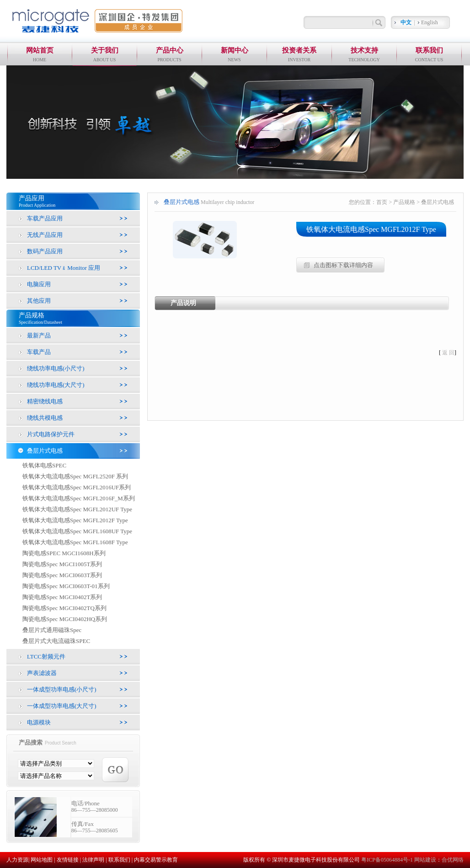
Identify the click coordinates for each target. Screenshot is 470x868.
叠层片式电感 (45, 451)
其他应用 (39, 301)
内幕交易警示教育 (156, 860)
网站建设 (425, 860)
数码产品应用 (45, 251)
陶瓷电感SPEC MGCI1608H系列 (64, 553)
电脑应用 (39, 284)
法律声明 (93, 860)
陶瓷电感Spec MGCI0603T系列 (62, 575)
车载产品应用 (45, 218)
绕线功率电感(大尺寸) (56, 385)
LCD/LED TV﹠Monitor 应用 (64, 268)
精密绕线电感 (45, 401)
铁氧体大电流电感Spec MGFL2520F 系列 (75, 476)
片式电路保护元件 (51, 434)
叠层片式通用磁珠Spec (52, 630)
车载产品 (39, 352)
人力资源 (17, 860)
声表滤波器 (42, 673)
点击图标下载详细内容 (343, 265)
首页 (382, 202)
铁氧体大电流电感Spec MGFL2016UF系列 (77, 487)
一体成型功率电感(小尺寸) (62, 689)
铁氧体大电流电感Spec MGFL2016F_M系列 (79, 498)
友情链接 (68, 860)
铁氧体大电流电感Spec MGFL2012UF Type (77, 509)
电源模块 (39, 722)
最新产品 (39, 335)
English (430, 22)
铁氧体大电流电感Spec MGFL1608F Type (75, 542)
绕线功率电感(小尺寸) (56, 368)
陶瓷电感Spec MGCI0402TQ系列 (64, 608)
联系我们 (119, 860)
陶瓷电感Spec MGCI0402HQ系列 (65, 619)
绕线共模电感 (45, 418)
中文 (406, 22)
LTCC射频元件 (46, 656)
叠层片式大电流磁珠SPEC (56, 641)
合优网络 (453, 860)
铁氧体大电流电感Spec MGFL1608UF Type (77, 531)
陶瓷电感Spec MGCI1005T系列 (62, 564)
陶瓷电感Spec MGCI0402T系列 (62, 597)
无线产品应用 (45, 235)
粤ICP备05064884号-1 (388, 860)
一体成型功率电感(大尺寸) (62, 706)
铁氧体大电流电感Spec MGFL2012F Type (75, 520)
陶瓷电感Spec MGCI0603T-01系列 (66, 586)
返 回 (448, 353)
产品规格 (404, 202)
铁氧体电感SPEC (44, 465)
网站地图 (42, 860)
